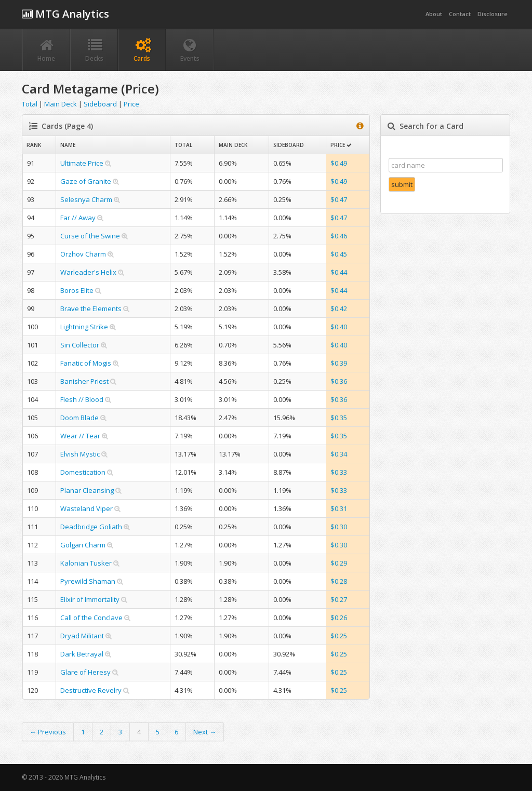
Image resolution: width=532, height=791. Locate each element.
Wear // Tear (80, 436)
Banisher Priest (84, 381)
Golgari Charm (83, 545)
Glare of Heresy (85, 672)
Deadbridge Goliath (91, 527)
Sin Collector (80, 345)
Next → (205, 732)
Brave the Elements (91, 309)
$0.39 (339, 363)
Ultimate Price (82, 163)
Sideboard (100, 104)
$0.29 (339, 563)
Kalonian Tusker (86, 563)
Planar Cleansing (87, 490)
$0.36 (339, 381)
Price (131, 104)
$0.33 (339, 472)
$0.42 (339, 309)
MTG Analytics (65, 14)
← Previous (48, 732)
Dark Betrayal (82, 654)
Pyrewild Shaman (88, 581)
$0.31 (339, 508)
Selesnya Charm (86, 199)
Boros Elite (77, 290)
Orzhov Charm (83, 254)
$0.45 (339, 254)
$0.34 (339, 454)
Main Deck (61, 104)
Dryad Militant (82, 636)
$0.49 (339, 163)
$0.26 (339, 618)
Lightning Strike (84, 327)
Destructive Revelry (91, 690)
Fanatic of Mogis (86, 363)
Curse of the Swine (90, 236)
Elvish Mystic (80, 454)
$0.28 (339, 581)
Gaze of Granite (86, 181)
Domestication (83, 472)
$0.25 (339, 636)
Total (30, 104)
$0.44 (339, 272)
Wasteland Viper (87, 508)
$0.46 (339, 236)
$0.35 (339, 418)
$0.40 (339, 327)
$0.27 (339, 599)
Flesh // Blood (82, 399)
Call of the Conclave (91, 618)
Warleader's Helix (88, 272)
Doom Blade (79, 418)
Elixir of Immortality (90, 599)
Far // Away (78, 218)
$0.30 (339, 527)
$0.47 (339, 199)
